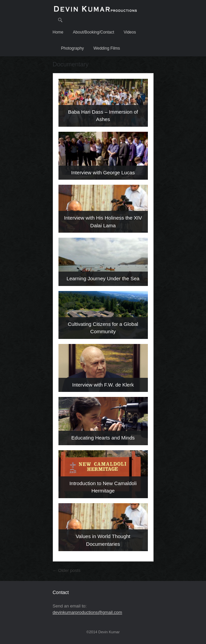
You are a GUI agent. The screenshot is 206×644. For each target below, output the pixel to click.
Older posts (67, 570)
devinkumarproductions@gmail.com (88, 612)
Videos (130, 32)
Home (58, 32)
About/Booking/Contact (94, 32)
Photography (73, 48)
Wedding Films (107, 48)
